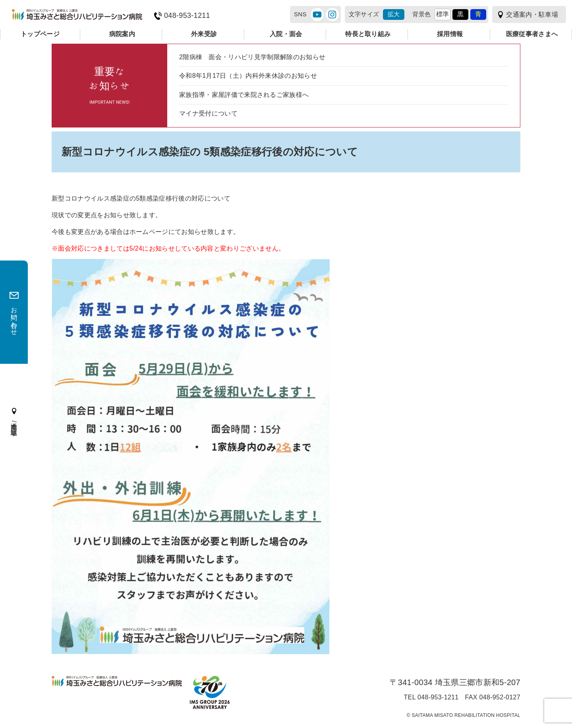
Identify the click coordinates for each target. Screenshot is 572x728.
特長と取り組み (368, 34)
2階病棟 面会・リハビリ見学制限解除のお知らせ (252, 57)
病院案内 (122, 34)
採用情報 (450, 34)
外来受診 (204, 34)
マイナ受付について (208, 113)
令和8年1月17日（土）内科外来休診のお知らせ (248, 76)
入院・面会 (286, 34)
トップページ (40, 34)
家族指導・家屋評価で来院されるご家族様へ (244, 95)
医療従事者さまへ (532, 34)
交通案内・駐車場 (532, 14)
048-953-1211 (187, 16)
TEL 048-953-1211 (431, 697)
